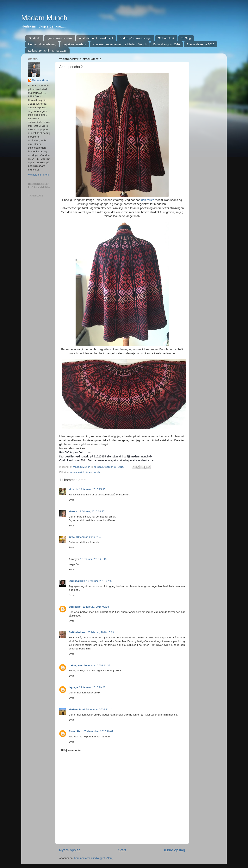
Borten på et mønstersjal (135, 38)
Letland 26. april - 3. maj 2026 (47, 50)
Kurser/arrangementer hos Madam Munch (120, 44)
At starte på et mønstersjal (96, 38)
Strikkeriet (75, 607)
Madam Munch (44, 18)
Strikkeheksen (77, 632)
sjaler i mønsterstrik (60, 38)
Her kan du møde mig (42, 44)
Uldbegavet (76, 665)
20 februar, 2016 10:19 (101, 632)
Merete (73, 511)
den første (148, 200)
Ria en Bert (75, 731)
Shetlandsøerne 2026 (200, 44)
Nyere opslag (70, 850)
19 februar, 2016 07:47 (99, 581)
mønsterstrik (77, 472)
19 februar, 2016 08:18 (96, 607)
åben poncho (94, 472)
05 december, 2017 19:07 (98, 731)
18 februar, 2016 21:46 (89, 537)
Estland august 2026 (167, 44)
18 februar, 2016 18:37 (91, 511)
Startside (35, 38)
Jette (72, 537)
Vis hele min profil (38, 175)
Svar (71, 500)
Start (122, 850)
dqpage (73, 687)
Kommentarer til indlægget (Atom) (94, 858)
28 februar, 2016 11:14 (99, 709)
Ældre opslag (174, 850)
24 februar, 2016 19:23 (92, 687)
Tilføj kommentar (71, 750)
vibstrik (73, 489)
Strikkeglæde (77, 581)
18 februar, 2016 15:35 (92, 489)
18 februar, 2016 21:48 (93, 559)
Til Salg (186, 38)
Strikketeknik (166, 38)
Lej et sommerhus (74, 44)
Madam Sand (77, 709)
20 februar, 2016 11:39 (97, 665)
